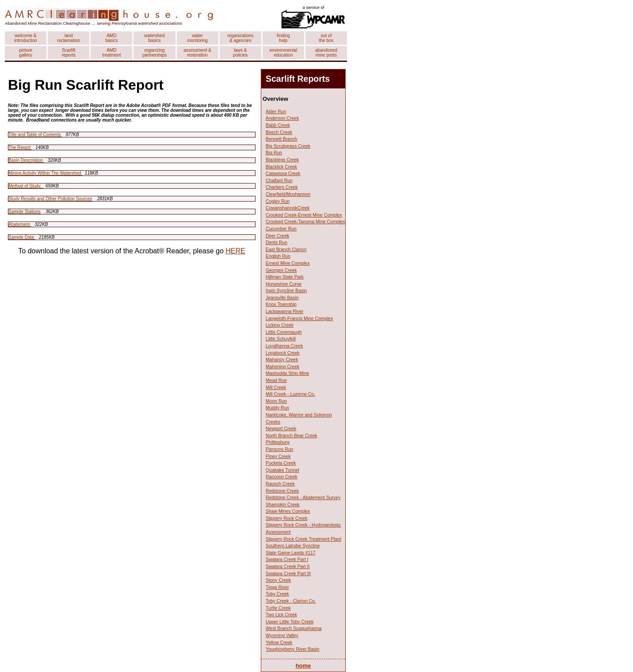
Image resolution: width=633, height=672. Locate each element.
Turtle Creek (278, 608)
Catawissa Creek (283, 174)
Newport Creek (281, 429)
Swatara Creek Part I (287, 559)
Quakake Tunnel (282, 470)
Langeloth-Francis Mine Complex (299, 319)
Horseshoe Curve (284, 284)
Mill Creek (276, 388)
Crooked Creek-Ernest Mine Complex (304, 215)
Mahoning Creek (282, 367)
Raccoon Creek (282, 477)
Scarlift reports (69, 53)
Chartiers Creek (282, 187)
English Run (278, 256)
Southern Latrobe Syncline (293, 546)
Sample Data (22, 237)
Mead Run (276, 380)
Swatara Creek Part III (288, 574)
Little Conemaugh (284, 332)
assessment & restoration (197, 53)
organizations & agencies (240, 38)
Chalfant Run (279, 181)
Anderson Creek (282, 118)
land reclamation (69, 38)
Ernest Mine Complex (288, 263)
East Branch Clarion (286, 250)
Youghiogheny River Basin (293, 649)
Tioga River (277, 587)
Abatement (20, 224)
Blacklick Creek (281, 167)
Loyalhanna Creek (284, 346)
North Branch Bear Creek (292, 436)
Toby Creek (277, 594)
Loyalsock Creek (283, 353)
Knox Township (281, 304)
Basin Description (26, 160)
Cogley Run (278, 201)
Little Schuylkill (281, 339)
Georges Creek (281, 270)
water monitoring (197, 38)
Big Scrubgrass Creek (288, 146)
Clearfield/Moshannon (288, 194)
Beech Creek (279, 132)
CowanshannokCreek (288, 208)
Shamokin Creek (283, 505)
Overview (275, 99)
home (303, 666)
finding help (283, 38)
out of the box (326, 38)
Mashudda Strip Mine (287, 373)
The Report (20, 147)
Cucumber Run (281, 229)
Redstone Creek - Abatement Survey (303, 498)
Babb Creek (278, 125)
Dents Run (276, 242)
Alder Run (276, 112)
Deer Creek (277, 236)
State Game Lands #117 (291, 553)
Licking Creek (280, 325)
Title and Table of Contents (35, 135)
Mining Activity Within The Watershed (45, 173)
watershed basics (154, 38)
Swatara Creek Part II (288, 567)
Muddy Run (277, 408)
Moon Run (276, 401)
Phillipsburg (278, 442)
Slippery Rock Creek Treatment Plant (303, 539)
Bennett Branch (282, 139)
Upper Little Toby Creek (290, 622)
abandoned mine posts (326, 53)
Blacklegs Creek (282, 160)
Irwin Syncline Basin (286, 291)
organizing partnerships (154, 53)
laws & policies (240, 53)
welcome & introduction (26, 38)
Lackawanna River (284, 311)
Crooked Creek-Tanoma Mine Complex (305, 222)
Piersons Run (279, 449)
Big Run (274, 153)
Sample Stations (25, 212)
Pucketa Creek (281, 463)
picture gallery (26, 53)
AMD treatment (111, 53)
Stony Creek (278, 580)
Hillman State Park (285, 277)
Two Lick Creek (281, 615)
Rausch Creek (280, 484)
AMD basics (111, 38)
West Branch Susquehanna (294, 628)
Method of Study (26, 186)
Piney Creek (278, 456)
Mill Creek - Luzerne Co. (290, 394)
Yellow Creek (279, 643)
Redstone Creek (282, 491)
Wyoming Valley (282, 636)
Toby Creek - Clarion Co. (291, 601)
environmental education (283, 53)
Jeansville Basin (282, 298)
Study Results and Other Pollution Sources (50, 199)
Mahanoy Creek (282, 360)
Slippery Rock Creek (287, 518)
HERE (235, 251)
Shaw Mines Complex (288, 511)
